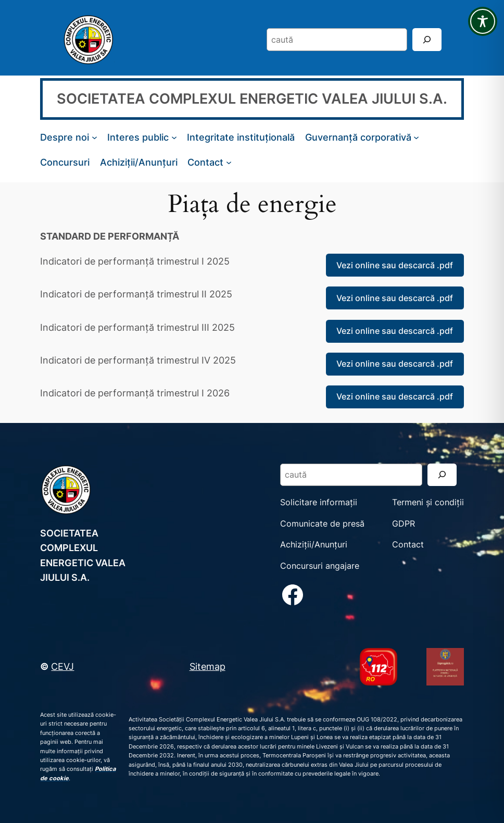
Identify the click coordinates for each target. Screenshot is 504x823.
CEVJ (62, 666)
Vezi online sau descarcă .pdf (395, 265)
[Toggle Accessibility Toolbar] (483, 21)
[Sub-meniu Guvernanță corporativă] (416, 137)
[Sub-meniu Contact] (229, 162)
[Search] (427, 39)
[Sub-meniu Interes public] (174, 137)
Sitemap (207, 666)
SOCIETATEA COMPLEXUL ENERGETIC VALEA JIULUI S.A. (252, 99)
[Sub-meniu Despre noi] (95, 137)
